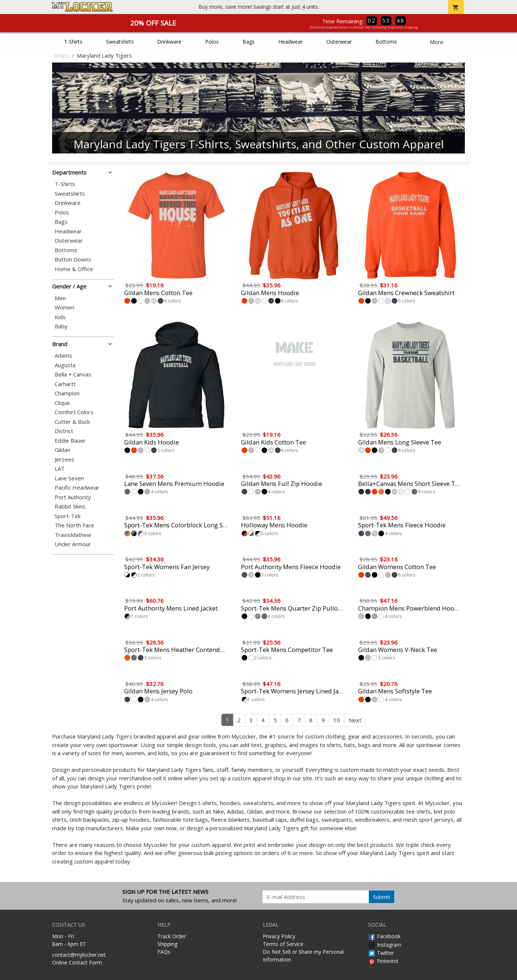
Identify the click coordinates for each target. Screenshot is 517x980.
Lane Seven (69, 478)
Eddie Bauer (70, 441)
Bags (249, 42)
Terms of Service (283, 944)
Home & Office (74, 269)
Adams (63, 356)
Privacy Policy (279, 936)
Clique (62, 403)
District (64, 431)
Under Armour (73, 544)
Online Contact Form (77, 962)
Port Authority (73, 497)
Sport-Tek (68, 516)
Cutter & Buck (72, 422)
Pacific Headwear (77, 488)
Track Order (172, 936)
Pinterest (383, 961)
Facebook (384, 936)
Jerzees (64, 459)
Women (64, 307)
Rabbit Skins (70, 506)
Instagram (385, 945)
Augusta (65, 365)
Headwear (290, 42)
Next (355, 720)
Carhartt (65, 384)
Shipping (167, 944)
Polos (212, 42)
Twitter (381, 953)
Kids (60, 317)
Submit (382, 897)
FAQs (164, 952)
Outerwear (339, 42)
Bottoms (386, 42)
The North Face (74, 525)
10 (337, 720)
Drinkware (169, 42)
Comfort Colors (74, 412)
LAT (60, 469)
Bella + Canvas (73, 374)
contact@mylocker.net (79, 955)
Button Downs (73, 259)
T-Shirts (73, 42)
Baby (61, 326)
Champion (67, 393)
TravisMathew (73, 535)
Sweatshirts (120, 42)
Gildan (62, 450)
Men (60, 298)
